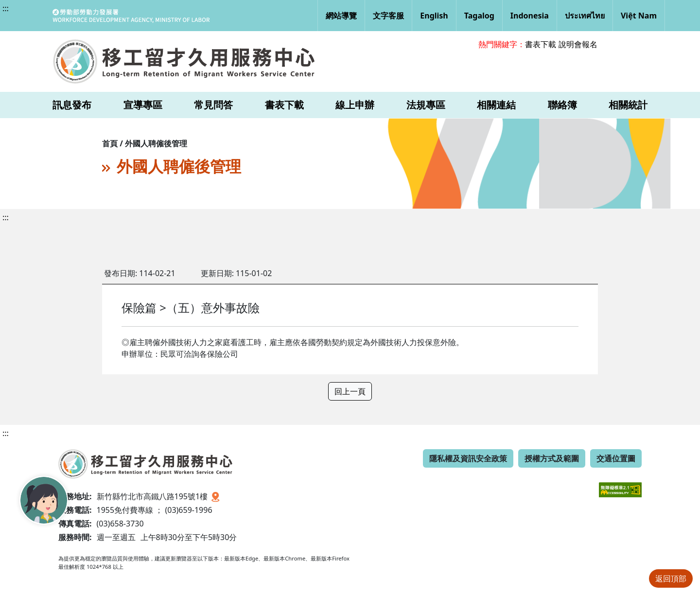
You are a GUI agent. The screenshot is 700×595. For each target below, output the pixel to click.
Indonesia (530, 16)
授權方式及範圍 (552, 458)
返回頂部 (671, 578)
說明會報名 (578, 44)
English (434, 16)
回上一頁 (350, 391)
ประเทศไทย (585, 16)
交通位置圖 (616, 458)
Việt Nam (639, 16)
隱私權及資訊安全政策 (468, 458)
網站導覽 (341, 16)
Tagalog (479, 16)
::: (6, 8)
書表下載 (541, 44)
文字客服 (388, 16)
